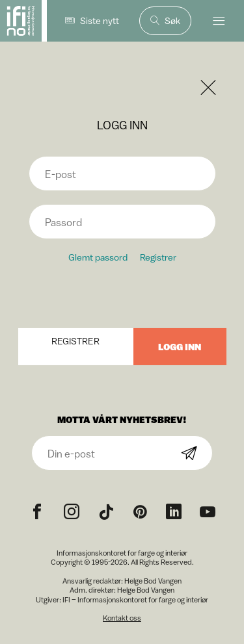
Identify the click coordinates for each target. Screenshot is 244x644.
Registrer (158, 257)
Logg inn (180, 347)
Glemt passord (98, 257)
